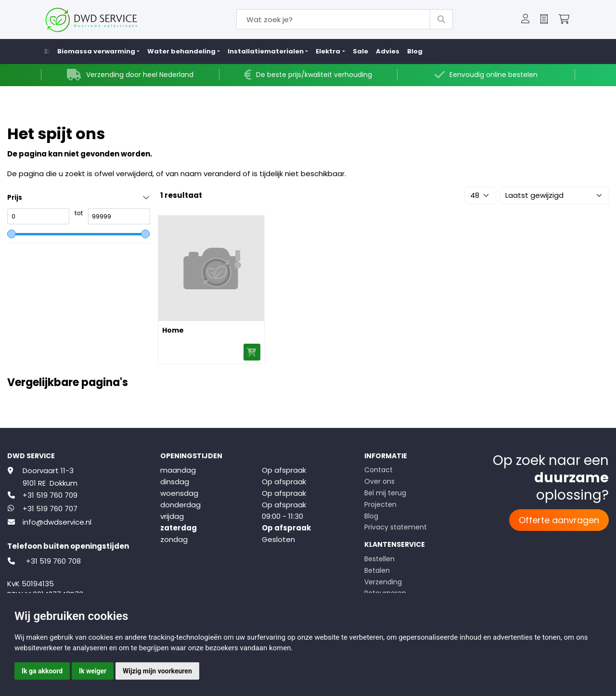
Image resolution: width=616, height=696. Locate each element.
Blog (415, 51)
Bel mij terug (385, 493)
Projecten (380, 504)
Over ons (379, 481)
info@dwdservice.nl (57, 522)
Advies (388, 51)
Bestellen (379, 559)
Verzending (383, 582)
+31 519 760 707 (50, 509)
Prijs (15, 198)
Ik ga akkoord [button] (42, 671)
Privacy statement (396, 527)
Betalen (377, 570)
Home (173, 330)
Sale (360, 51)
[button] (526, 20)
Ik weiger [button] (93, 671)
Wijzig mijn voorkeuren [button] (157, 671)
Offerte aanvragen (559, 520)
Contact (379, 470)
